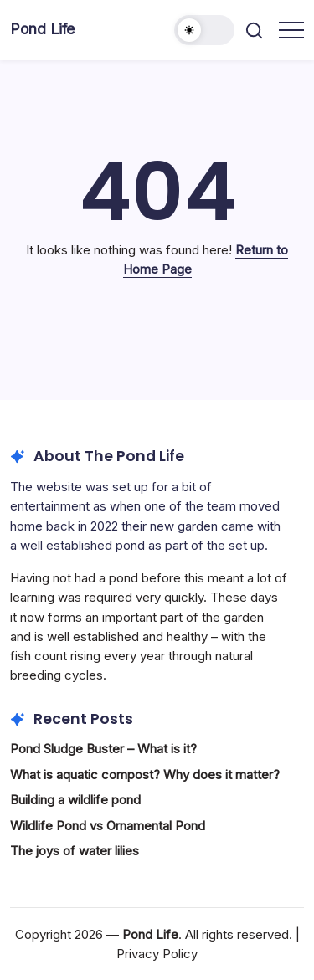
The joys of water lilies (75, 851)
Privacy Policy (157, 954)
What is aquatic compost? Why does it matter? (145, 775)
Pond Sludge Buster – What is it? (103, 749)
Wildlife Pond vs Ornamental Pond (108, 826)
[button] (204, 30)
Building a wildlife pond (75, 800)
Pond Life (42, 29)
